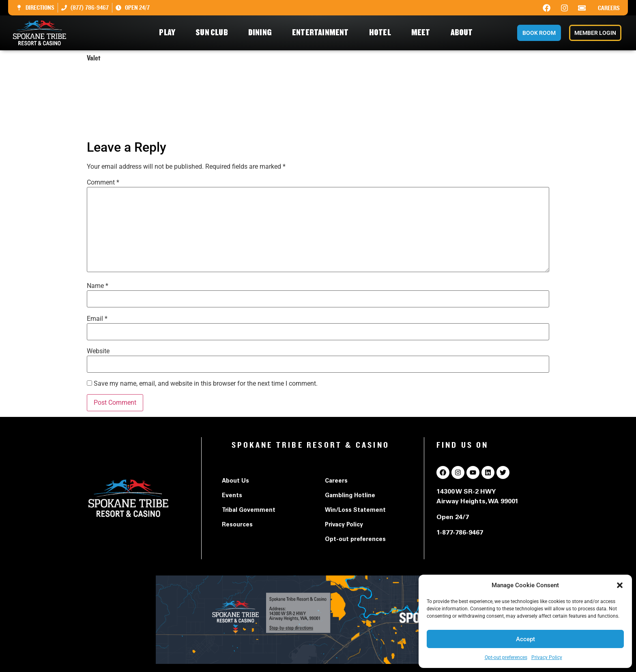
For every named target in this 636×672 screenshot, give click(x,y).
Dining (262, 33)
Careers (609, 8)
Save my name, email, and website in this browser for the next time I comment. (206, 384)
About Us (235, 481)
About (464, 33)
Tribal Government (249, 511)
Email (97, 319)
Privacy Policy (547, 657)
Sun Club (214, 33)
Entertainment (322, 33)
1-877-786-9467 (460, 533)
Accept (525, 639)
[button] (620, 585)
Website (98, 351)
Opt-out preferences (506, 657)
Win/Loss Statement (355, 511)
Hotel (382, 33)
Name (98, 286)
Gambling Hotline (350, 496)
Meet (423, 33)
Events (232, 496)
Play (169, 33)
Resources (237, 525)
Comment (103, 182)
